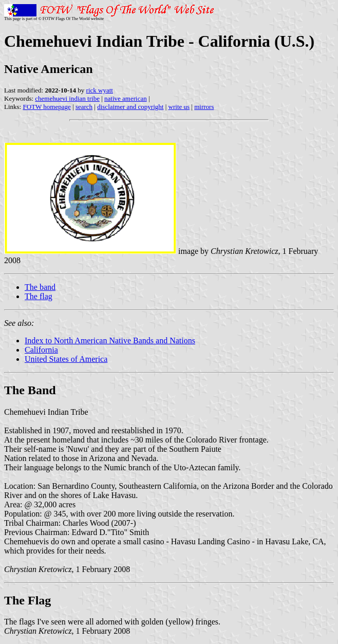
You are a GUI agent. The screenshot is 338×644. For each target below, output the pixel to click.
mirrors (204, 107)
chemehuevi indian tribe (67, 98)
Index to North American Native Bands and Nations (110, 341)
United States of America (66, 359)
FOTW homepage (46, 107)
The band (40, 287)
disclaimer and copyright (130, 107)
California (41, 350)
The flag (39, 296)
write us (179, 107)
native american (126, 98)
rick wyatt (100, 90)
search (84, 107)
